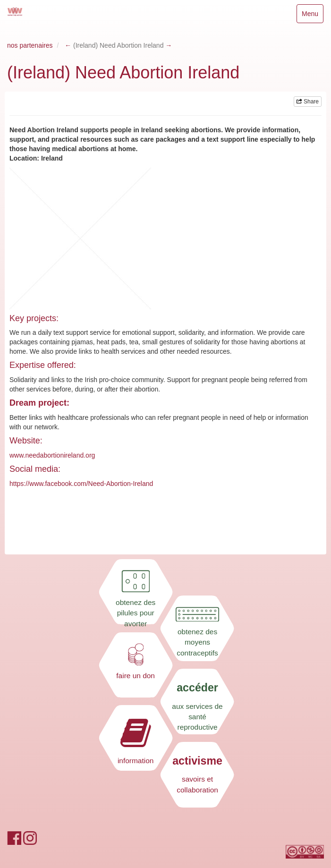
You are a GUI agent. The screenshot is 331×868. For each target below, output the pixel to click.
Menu (312, 16)
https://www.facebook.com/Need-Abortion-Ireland (81, 484)
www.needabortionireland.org (52, 455)
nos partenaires (30, 45)
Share (308, 102)
